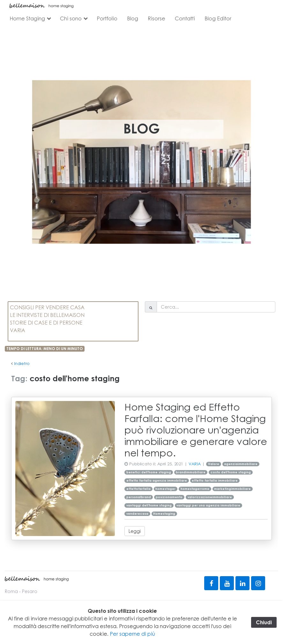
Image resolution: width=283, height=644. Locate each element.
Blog (133, 18)
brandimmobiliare (191, 472)
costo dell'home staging (231, 472)
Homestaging (164, 514)
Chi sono (71, 18)
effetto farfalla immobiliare (215, 480)
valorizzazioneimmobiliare (210, 497)
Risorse (156, 18)
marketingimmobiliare (232, 489)
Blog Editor (218, 18)
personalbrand (139, 497)
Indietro (22, 363)
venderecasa (137, 514)
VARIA (18, 330)
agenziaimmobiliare (241, 464)
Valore (214, 464)
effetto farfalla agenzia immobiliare (157, 480)
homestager (165, 489)
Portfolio (107, 18)
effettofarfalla (138, 489)
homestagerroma (195, 489)
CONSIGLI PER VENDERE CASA (47, 307)
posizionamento (169, 497)
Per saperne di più (132, 634)
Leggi (135, 531)
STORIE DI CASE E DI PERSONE (46, 322)
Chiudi (264, 622)
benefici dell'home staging (149, 472)
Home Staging (27, 18)
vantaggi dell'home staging (149, 505)
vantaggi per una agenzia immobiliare (208, 505)
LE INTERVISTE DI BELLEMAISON (47, 315)
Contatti (185, 18)
